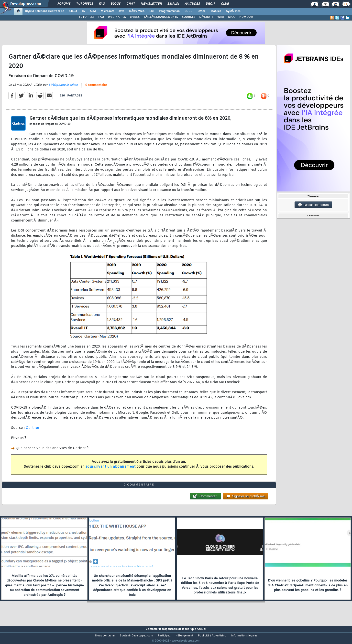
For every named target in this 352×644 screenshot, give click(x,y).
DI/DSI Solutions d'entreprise (45, 11)
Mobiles (216, 11)
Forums (64, 4)
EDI (152, 11)
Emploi (173, 4)
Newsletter (151, 4)
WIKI (221, 17)
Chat (131, 4)
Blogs (116, 4)
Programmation (169, 11)
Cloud (73, 11)
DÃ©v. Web (137, 11)
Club (225, 4)
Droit (210, 4)
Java (121, 11)
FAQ (102, 4)
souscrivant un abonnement (111, 470)
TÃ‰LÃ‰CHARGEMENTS (161, 17)
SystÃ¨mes (233, 11)
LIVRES (135, 17)
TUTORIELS (87, 17)
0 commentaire (96, 88)
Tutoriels (85, 4)
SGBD (189, 11)
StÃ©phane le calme (63, 88)
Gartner (33, 431)
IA (83, 11)
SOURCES (189, 17)
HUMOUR (246, 17)
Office (202, 11)
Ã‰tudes (192, 4)
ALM (93, 11)
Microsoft (107, 11)
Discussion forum (313, 205)
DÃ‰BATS (206, 17)
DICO (232, 17)
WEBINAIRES (117, 17)
